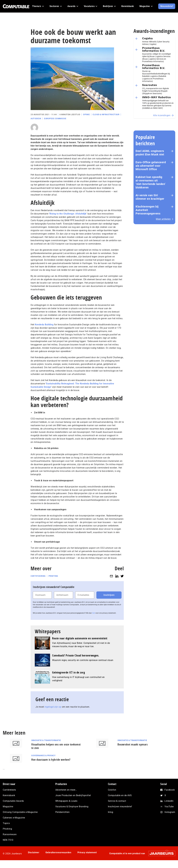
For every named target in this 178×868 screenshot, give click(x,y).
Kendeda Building (44, 325)
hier (94, 613)
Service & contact (117, 801)
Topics (6, 823)
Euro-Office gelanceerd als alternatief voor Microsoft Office (151, 166)
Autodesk (36, 119)
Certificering (38, 576)
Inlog (111, 812)
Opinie (86, 114)
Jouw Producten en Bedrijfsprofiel (73, 795)
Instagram (170, 812)
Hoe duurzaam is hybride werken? (51, 760)
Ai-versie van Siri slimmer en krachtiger (150, 197)
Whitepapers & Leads (66, 801)
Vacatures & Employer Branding (72, 807)
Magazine (8, 807)
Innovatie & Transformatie (46, 740)
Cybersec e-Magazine (14, 818)
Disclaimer (34, 852)
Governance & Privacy (43, 755)
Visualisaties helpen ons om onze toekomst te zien (56, 746)
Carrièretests (9, 790)
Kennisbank (9, 795)
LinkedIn (169, 801)
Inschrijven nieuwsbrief (120, 807)
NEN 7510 (8, 840)
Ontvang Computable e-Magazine (20, 812)
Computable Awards (13, 801)
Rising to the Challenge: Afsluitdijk (68, 214)
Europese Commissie (55, 119)
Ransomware (10, 834)
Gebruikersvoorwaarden (58, 852)
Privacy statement (87, 852)
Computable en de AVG (120, 795)
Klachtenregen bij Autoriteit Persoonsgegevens (148, 210)
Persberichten (63, 812)
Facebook (170, 790)
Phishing (7, 829)
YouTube (169, 807)
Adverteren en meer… (66, 790)
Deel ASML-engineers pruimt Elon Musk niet (150, 153)
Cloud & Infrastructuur (106, 114)
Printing (53, 576)
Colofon (112, 790)
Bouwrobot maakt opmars (133, 744)
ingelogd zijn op (53, 707)
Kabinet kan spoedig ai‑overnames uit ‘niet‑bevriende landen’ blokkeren (151, 182)
